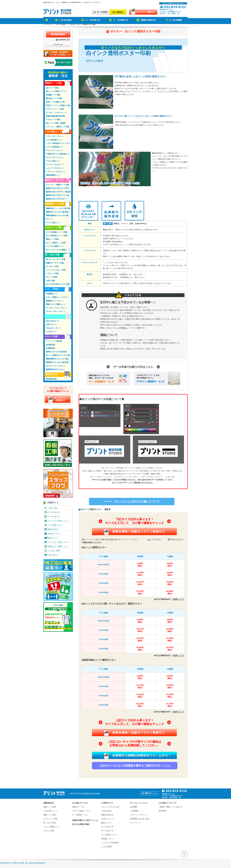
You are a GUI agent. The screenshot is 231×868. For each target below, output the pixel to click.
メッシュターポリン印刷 (56, 270)
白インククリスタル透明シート (58, 250)
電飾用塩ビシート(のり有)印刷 (58, 208)
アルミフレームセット (55, 150)
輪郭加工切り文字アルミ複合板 (58, 192)
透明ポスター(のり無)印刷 (56, 352)
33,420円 (140, 696)
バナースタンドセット (55, 316)
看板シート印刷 (49, 807)
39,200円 (140, 649)
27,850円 (170, 696)
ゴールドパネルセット (55, 165)
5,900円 (140, 565)
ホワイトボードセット (55, 157)
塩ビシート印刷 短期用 (56, 123)
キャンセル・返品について (58, 542)
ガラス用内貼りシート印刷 (57, 232)
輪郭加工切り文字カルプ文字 (57, 188)
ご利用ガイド (52, 503)
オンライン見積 (58, 399)
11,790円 (140, 574)
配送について (53, 538)
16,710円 (140, 686)
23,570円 (140, 583)
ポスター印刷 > (61, 25)
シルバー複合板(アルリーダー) (58, 143)
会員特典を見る (64, 40)
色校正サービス (78, 807)
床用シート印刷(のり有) (55, 102)
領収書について (107, 839)
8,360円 (140, 677)
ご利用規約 (134, 811)
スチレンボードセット (55, 136)
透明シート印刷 (52, 239)
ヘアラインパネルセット (56, 172)
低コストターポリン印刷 (56, 259)
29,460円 (170, 592)
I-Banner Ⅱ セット (54, 328)
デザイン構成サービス (81, 811)
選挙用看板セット (53, 175)
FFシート (50, 219)
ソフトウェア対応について (58, 521)
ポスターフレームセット (56, 366)
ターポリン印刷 (52, 266)
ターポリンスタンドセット (57, 308)
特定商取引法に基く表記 (140, 819)
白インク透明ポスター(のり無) (58, 355)
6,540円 (140, 621)
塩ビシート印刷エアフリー (57, 91)
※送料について (178, 599)
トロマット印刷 (52, 274)
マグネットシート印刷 (55, 109)
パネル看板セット (53, 132)
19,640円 (170, 583)
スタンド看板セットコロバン (57, 297)
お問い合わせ (53, 555)
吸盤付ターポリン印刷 (55, 263)
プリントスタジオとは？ (111, 807)
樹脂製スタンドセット (55, 301)
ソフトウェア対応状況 (110, 843)
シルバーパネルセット (55, 168)
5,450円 (170, 621)
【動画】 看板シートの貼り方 (171, 807)
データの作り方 (54, 512)
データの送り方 (54, 517)
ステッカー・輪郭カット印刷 (57, 127)
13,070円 (140, 630)
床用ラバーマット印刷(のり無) (58, 105)
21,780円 (170, 639)
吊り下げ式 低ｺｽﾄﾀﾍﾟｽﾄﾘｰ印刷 (58, 284)
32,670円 (170, 649)
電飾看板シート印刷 (54, 204)
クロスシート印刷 (53, 120)
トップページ (48, 25)
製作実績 (162, 811)
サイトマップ (135, 823)
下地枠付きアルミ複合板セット (58, 154)
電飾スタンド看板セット (56, 304)
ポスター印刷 (51, 336)
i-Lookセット (51, 332)
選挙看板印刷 (51, 374)
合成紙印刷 (50, 348)
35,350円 (140, 592)
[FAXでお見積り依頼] (81, 824)
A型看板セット (52, 294)
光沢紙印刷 (50, 345)
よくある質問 (106, 847)
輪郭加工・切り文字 (54, 180)
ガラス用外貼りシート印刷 (57, 236)
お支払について (54, 534)
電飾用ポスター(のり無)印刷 (57, 212)
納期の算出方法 (107, 815)
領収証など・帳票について (58, 546)
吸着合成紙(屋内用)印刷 (55, 116)
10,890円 (170, 630)
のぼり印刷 (50, 281)
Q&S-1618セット (53, 321)
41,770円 (170, 705)
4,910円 (170, 565)
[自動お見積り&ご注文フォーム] (85, 820)
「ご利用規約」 (122, 328)
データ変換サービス (80, 815)
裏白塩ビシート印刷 (54, 98)
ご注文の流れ (156, 540)
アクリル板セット (53, 161)
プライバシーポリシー (139, 815)
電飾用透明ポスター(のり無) (57, 215)
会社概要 (133, 807)
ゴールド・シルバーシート (57, 113)
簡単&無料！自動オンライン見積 (134, 531)
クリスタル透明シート (55, 246)
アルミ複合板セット (54, 140)
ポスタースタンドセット (56, 311)
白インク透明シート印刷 (56, 243)
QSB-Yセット (51, 324)
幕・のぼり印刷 (52, 255)
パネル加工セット (50, 811)
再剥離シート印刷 (53, 95)
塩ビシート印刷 (52, 88)
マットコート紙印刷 (54, 341)
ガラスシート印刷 (53, 227)
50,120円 (140, 705)
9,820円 (170, 574)
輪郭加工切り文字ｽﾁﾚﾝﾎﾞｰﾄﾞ (57, 199)
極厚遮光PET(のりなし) (55, 369)
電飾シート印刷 (49, 815)
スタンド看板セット (54, 289)
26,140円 (140, 639)
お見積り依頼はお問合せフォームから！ (134, 755)
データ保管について (55, 525)
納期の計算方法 (177, 540)
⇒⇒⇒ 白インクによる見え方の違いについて (132, 502)
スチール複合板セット (55, 147)
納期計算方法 (53, 529)
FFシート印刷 (51, 277)
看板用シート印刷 (53, 83)
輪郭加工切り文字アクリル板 (57, 195)
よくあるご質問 (54, 551)
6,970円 (170, 677)
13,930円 (170, 686)
